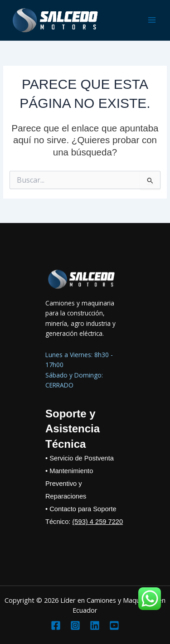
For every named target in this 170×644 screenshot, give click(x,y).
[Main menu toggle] (152, 20)
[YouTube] (114, 625)
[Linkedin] (95, 625)
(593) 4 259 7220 (97, 522)
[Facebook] (56, 625)
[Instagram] (75, 625)
